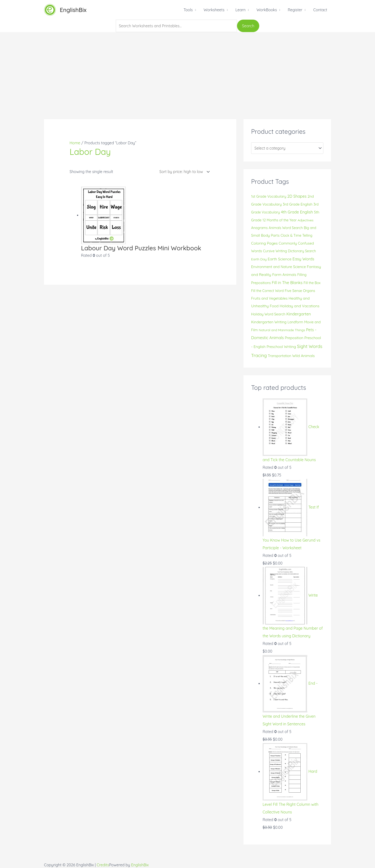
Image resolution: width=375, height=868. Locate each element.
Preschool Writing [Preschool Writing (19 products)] (281, 347)
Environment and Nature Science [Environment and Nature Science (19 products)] (278, 267)
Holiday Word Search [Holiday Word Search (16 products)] (268, 314)
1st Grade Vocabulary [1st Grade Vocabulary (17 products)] (269, 196)
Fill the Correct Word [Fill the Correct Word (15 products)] (267, 291)
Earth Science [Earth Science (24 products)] (279, 259)
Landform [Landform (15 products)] (295, 322)
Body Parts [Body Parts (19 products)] (270, 235)
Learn (240, 10)
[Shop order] (183, 172)
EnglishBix (73, 10)
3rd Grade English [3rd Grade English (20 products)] (298, 204)
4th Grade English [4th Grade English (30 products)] (297, 212)
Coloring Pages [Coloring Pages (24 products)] (264, 243)
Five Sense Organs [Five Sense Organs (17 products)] (300, 291)
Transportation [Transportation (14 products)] (279, 356)
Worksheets (214, 10)
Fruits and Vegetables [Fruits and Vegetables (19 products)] (269, 298)
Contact (320, 10)
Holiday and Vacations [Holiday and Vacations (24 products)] (299, 306)
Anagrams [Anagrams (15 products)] (259, 228)
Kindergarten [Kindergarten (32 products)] (298, 314)
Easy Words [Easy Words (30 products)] (303, 259)
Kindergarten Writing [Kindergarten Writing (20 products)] (269, 322)
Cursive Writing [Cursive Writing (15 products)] (275, 251)
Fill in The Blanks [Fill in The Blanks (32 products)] (287, 283)
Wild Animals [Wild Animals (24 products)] (303, 356)
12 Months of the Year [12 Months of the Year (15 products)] (280, 220)
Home (75, 143)
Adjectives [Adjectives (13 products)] (306, 220)
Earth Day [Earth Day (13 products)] (259, 259)
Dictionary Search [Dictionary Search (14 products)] (302, 251)
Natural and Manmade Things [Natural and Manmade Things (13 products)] (282, 330)
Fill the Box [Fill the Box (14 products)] (312, 283)
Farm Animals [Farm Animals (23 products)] (284, 274)
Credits (103, 865)
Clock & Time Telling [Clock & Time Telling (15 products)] (296, 235)
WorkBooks (267, 10)
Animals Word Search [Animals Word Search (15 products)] (286, 228)
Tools (188, 10)
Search (248, 26)
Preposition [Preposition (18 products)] (294, 338)
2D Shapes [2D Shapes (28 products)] (297, 196)
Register (295, 10)
